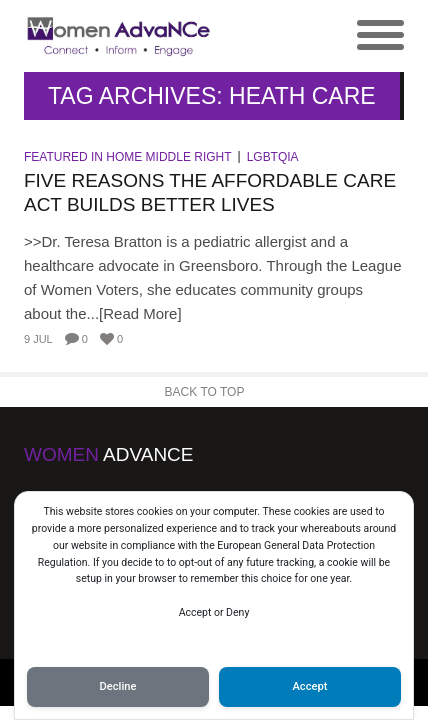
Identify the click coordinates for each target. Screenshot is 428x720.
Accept (309, 686)
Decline (117, 686)
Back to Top (205, 392)
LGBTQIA (273, 157)
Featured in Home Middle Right (128, 157)
